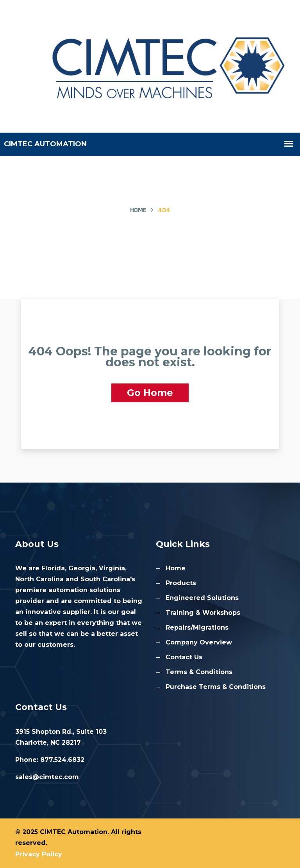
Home (138, 210)
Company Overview (199, 642)
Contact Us (184, 657)
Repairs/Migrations (197, 627)
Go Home (150, 393)
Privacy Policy (39, 854)
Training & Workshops (203, 613)
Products (181, 583)
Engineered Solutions (202, 598)
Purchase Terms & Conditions (216, 687)
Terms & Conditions (199, 672)
